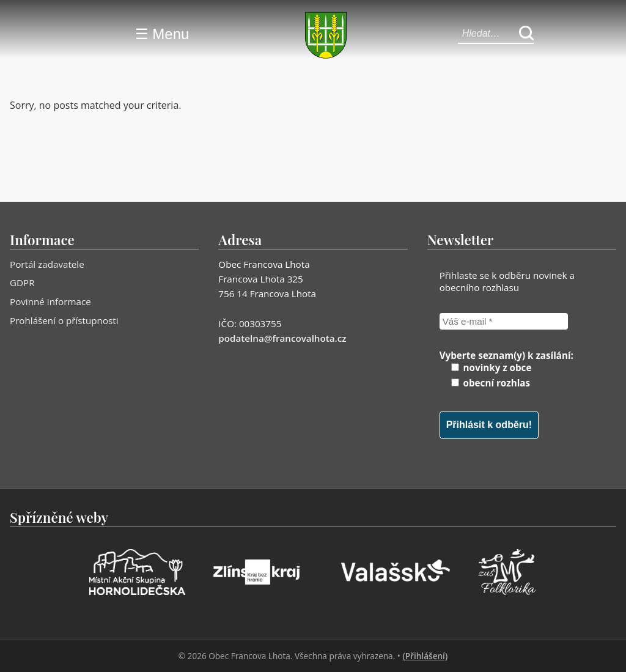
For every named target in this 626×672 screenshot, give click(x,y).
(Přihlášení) (425, 656)
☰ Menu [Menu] (162, 34)
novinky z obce (492, 367)
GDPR (22, 282)
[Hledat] (526, 34)
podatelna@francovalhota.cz (282, 338)
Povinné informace (50, 301)
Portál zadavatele (47, 264)
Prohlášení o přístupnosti (64, 320)
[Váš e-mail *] (504, 321)
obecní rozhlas (491, 383)
